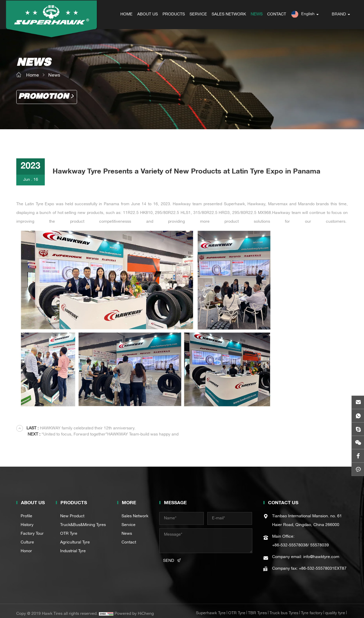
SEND (169, 555)
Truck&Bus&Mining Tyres (83, 519)
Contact (129, 537)
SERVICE (199, 15)
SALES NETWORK (229, 15)
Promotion (43, 97)
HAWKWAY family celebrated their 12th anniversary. (81, 428)
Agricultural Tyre (75, 537)
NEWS (257, 15)
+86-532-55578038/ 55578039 (300, 540)
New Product (72, 511)
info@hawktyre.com (321, 551)
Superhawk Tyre (211, 608)
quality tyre (335, 608)
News (54, 76)
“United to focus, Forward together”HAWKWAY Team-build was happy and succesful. (272, 428)
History (27, 519)
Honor (26, 546)
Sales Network (135, 511)
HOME (127, 15)
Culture (27, 537)
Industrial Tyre (73, 546)
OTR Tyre (69, 528)
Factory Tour (32, 528)
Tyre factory (312, 608)
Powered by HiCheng (134, 608)
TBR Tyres (257, 608)
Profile (26, 511)
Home (33, 76)
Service (129, 519)
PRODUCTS (174, 15)
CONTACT (277, 15)
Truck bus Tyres (284, 608)
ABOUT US (148, 15)
